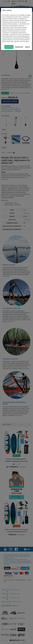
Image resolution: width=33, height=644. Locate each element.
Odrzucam (19, 47)
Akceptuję (9, 47)
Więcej (28, 47)
